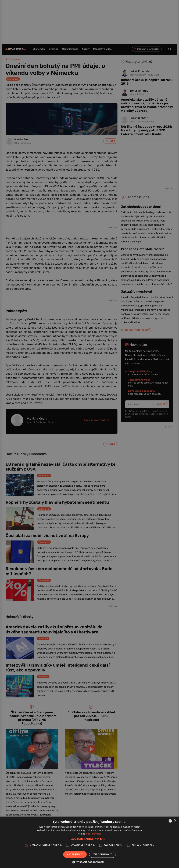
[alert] (89, 434)
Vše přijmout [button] (75, 854)
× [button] (175, 821)
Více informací (93, 834)
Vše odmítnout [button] (103, 854)
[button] (89, 839)
